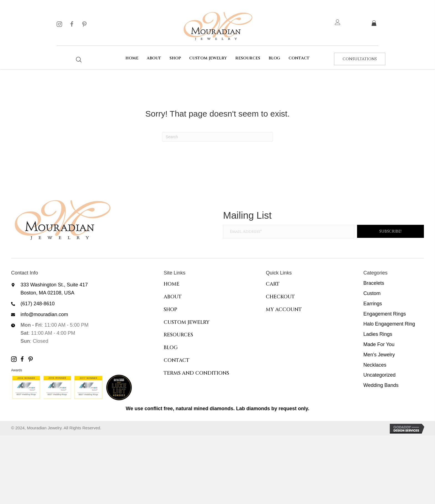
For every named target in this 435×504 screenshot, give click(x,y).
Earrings (373, 304)
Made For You (379, 344)
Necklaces (375, 365)
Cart (273, 284)
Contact (177, 360)
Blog (171, 348)
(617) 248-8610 (38, 304)
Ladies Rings (378, 334)
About (173, 297)
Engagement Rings (385, 314)
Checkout (280, 297)
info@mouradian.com (44, 314)
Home (172, 284)
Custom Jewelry (187, 322)
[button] (59, 24)
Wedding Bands (381, 385)
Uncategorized (380, 375)
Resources (178, 335)
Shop (170, 310)
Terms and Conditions (196, 373)
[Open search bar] (79, 60)
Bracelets (374, 283)
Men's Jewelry (379, 355)
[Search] (217, 137)
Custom (372, 293)
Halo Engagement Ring (389, 324)
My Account (284, 310)
